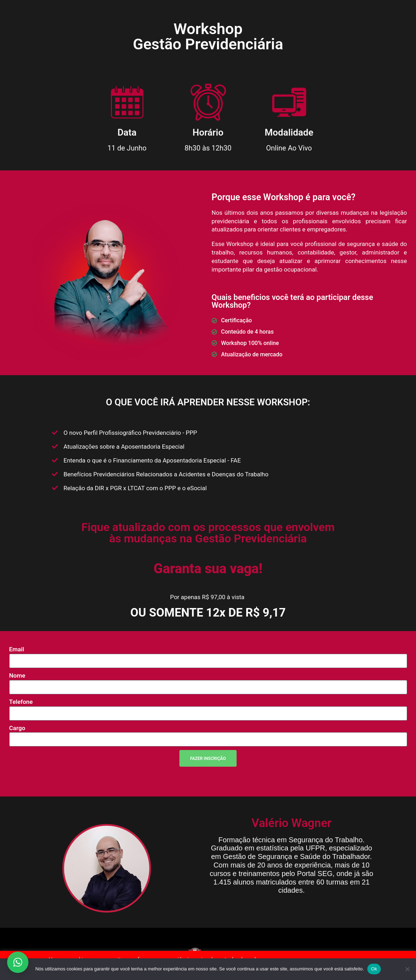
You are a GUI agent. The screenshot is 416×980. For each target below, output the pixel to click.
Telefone (21, 702)
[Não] (407, 969)
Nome (17, 675)
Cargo (17, 728)
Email (17, 649)
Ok (374, 969)
